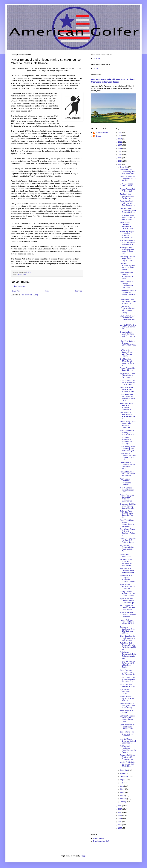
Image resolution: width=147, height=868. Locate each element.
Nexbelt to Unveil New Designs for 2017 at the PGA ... (128, 179)
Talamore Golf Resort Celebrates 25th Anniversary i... (127, 757)
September (124, 776)
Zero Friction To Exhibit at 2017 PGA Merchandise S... (127, 415)
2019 (120, 155)
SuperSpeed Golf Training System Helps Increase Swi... (127, 250)
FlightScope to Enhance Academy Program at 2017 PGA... (128, 457)
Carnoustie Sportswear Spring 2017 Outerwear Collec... (128, 630)
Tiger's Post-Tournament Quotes (125, 691)
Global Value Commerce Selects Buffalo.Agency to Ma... (128, 655)
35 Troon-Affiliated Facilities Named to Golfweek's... (128, 615)
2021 (120, 148)
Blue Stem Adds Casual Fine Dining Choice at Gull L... (128, 210)
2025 (120, 136)
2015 (120, 806)
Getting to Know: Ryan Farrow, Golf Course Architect (127, 594)
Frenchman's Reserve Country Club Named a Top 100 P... (128, 294)
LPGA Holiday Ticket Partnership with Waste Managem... (128, 449)
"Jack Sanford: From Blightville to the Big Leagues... (127, 375)
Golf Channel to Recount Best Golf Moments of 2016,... (127, 466)
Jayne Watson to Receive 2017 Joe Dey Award (127, 587)
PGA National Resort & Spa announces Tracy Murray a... (127, 242)
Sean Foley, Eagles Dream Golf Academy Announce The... (127, 234)
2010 (120, 822)
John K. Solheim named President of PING (128, 490)
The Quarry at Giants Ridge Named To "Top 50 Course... (127, 259)
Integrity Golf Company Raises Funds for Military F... (127, 548)
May (122, 789)
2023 (120, 142)
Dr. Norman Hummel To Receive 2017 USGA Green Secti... (127, 664)
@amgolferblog (99, 838)
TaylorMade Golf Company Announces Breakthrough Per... (128, 578)
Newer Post (16, 291)
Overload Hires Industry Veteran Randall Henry (127, 196)
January (123, 802)
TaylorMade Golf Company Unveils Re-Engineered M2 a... (128, 646)
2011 (120, 818)
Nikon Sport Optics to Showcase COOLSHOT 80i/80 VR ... (128, 344)
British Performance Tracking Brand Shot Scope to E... (127, 433)
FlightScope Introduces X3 (126, 555)
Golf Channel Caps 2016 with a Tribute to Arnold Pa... (128, 302)
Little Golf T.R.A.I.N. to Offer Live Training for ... (128, 327)
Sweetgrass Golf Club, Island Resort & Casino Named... (128, 506)
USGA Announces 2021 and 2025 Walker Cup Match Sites (127, 397)
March (123, 796)
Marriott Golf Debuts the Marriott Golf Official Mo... (127, 764)
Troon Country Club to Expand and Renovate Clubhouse (128, 425)
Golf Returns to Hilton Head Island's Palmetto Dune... (128, 727)
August (123, 780)
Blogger (99, 136)
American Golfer (102, 133)
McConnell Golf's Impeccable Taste (127, 685)
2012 (120, 815)
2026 (120, 133)
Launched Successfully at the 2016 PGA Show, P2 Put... (128, 267)
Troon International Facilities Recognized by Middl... (127, 276)
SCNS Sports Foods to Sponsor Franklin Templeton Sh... (128, 679)
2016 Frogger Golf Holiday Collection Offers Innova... (127, 608)
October (123, 773)
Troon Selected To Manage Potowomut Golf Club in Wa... (127, 285)
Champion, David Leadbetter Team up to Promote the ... (127, 335)
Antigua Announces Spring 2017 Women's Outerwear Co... (127, 498)
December (124, 167)
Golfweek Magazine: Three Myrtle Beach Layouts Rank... (127, 719)
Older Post (78, 291)
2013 (120, 812)
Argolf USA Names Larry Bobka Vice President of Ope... (128, 601)
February (124, 799)
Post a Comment (20, 286)
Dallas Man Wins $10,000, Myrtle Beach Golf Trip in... (126, 514)
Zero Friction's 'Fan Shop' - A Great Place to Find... (127, 734)
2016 (120, 164)
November (124, 770)
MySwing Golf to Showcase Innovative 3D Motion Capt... (126, 562)
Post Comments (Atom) (29, 295)
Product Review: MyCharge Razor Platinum (127, 699)
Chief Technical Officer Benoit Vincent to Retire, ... (127, 362)
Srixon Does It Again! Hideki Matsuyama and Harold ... (128, 638)
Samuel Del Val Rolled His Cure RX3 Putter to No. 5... (128, 540)
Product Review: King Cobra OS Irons (128, 369)
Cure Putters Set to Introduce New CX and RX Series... (127, 217)
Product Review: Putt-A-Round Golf (128, 190)
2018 (120, 158)
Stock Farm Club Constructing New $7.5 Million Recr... (128, 172)
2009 (120, 825)
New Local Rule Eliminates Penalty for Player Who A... (128, 570)
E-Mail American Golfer (102, 841)
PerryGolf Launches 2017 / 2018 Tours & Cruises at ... (127, 474)
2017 (120, 161)
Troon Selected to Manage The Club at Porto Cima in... (127, 389)
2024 (120, 139)
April (122, 792)
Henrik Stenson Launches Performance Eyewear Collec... (127, 225)
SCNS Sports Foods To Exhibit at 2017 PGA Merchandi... (127, 382)
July (122, 783)
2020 (120, 152)
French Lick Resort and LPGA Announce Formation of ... (127, 406)
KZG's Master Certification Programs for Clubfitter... (125, 482)
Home (47, 291)
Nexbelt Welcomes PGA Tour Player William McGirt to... (128, 622)
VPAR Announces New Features (126, 185)
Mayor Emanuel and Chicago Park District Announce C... (127, 319)
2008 (120, 828)
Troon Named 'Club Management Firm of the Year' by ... (127, 706)
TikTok (96, 68)
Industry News (22, 275)
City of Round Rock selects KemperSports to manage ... (127, 523)
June (122, 786)
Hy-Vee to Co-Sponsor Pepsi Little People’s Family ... (126, 353)
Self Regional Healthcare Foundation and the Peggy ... (128, 749)
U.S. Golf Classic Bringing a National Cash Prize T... (128, 741)
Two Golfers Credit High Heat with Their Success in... (128, 203)
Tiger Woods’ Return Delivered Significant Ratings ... (128, 532)
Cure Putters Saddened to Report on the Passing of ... (126, 441)
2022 (120, 145)
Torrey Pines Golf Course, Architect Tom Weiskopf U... (127, 672)
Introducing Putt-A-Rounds (127, 712)
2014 (120, 809)
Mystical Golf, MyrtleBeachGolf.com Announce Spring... (127, 310)
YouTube (96, 58)
